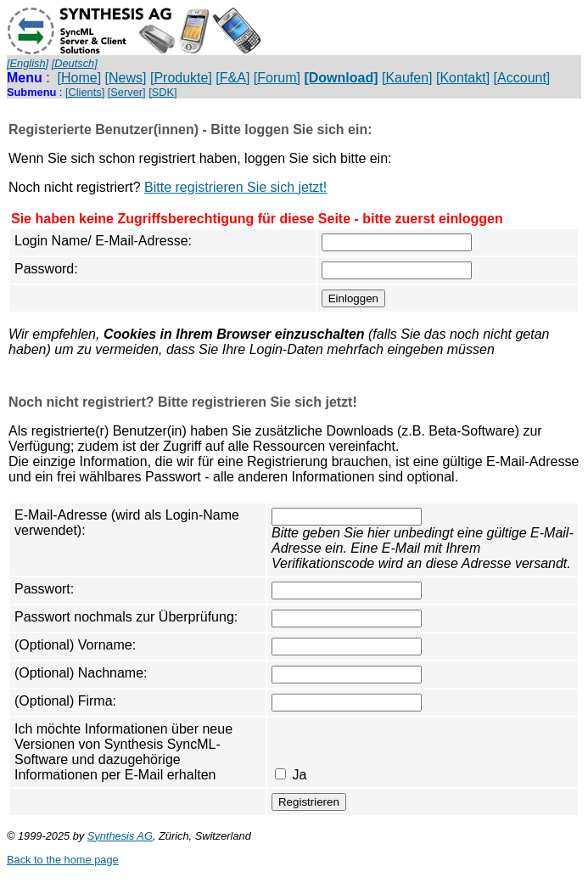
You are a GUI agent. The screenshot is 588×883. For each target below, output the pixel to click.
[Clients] (85, 92)
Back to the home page (63, 860)
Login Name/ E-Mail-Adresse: (103, 241)
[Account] (522, 78)
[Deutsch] (75, 63)
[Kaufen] (407, 78)
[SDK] (162, 92)
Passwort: (44, 589)
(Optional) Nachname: (81, 673)
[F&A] (232, 78)
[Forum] (277, 78)
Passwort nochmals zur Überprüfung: (126, 617)
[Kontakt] (463, 78)
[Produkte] (181, 78)
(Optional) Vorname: (75, 645)
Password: (46, 269)
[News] (126, 78)
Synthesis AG (120, 836)
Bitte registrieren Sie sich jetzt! (235, 187)
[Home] (80, 78)
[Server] (127, 92)
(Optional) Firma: (65, 701)
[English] (28, 63)
